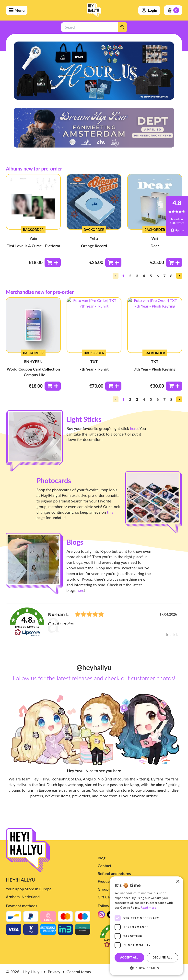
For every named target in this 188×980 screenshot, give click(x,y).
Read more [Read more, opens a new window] (149, 908)
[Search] (122, 27)
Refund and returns (114, 873)
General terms (79, 972)
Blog (102, 858)
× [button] (178, 882)
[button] (179, 276)
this (110, 512)
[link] (94, 622)
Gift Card (106, 897)
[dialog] (146, 926)
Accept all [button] (129, 957)
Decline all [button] (162, 957)
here (134, 428)
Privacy (54, 972)
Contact (105, 866)
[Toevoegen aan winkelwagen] (53, 262)
